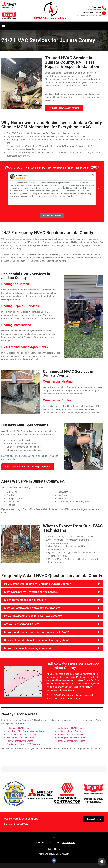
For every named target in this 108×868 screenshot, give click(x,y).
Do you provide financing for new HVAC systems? (33, 616)
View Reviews (63, 860)
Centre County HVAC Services (71, 741)
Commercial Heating (58, 381)
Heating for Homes (15, 284)
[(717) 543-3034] (104, 8)
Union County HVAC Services (71, 734)
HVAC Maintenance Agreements (25, 347)
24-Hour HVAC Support (92, 13)
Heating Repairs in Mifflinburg (71, 738)
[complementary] (89, 853)
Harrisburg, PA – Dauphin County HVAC (25, 731)
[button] (4, 25)
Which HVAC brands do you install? (25, 600)
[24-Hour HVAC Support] (104, 13)
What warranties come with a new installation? (32, 608)
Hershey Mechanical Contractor (21, 738)
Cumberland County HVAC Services (23, 744)
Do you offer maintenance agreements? (28, 648)
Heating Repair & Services (20, 306)
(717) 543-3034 (95, 7)
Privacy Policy (23, 862)
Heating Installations (16, 325)
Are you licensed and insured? (22, 624)
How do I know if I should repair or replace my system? (37, 640)
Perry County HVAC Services (20, 741)
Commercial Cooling (58, 400)
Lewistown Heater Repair (69, 731)
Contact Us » (97, 15)
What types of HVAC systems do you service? (31, 592)
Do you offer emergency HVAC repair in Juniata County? (37, 584)
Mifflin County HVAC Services (71, 728)
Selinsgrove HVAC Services (19, 728)
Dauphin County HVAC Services (21, 734)
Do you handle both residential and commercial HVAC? (36, 632)
